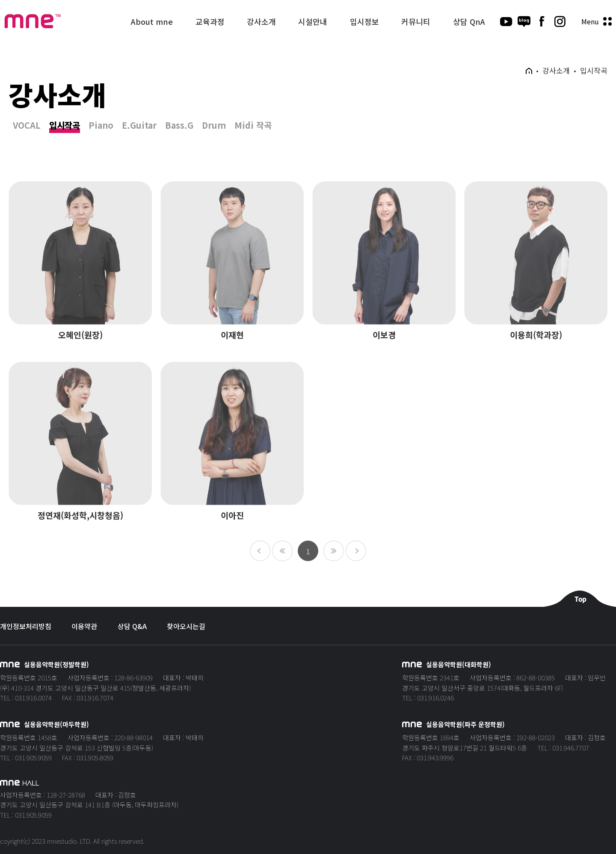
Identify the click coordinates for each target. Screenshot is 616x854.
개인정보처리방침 (26, 626)
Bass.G (179, 126)
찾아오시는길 (186, 626)
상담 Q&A (132, 626)
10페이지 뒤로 (356, 561)
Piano (101, 126)
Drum (214, 126)
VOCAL (27, 126)
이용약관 (84, 626)
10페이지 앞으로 (260, 561)
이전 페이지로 (282, 561)
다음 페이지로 (334, 561)
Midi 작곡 (253, 126)
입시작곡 (65, 126)
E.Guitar (139, 126)
